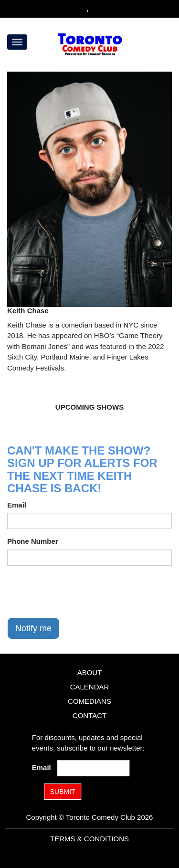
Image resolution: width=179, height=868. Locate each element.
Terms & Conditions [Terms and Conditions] (89, 839)
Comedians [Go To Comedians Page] (89, 701)
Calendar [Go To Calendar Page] (90, 687)
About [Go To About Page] (90, 672)
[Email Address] (93, 768)
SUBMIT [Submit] (63, 792)
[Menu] (17, 42)
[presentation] (80, 592)
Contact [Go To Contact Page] (89, 715)
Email (17, 505)
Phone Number (33, 541)
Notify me (33, 628)
